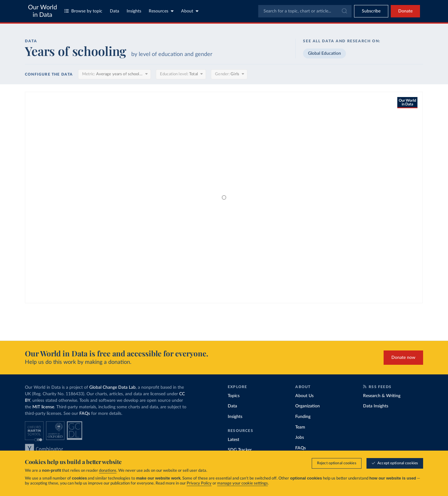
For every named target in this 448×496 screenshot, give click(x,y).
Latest (233, 440)
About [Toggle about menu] (190, 11)
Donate (405, 11)
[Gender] (229, 74)
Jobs (300, 438)
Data (114, 11)
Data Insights (376, 406)
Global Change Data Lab (112, 387)
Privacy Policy (199, 483)
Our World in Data (42, 11)
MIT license (43, 407)
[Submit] (344, 11)
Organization (308, 406)
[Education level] (181, 74)
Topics (234, 396)
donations (108, 471)
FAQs (85, 414)
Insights (134, 11)
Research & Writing (382, 396)
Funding (303, 417)
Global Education (324, 53)
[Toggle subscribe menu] (371, 11)
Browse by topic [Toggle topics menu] (83, 11)
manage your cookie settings (243, 483)
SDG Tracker (240, 450)
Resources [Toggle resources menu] (161, 11)
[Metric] (114, 74)
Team (300, 427)
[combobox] (305, 11)
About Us (304, 396)
